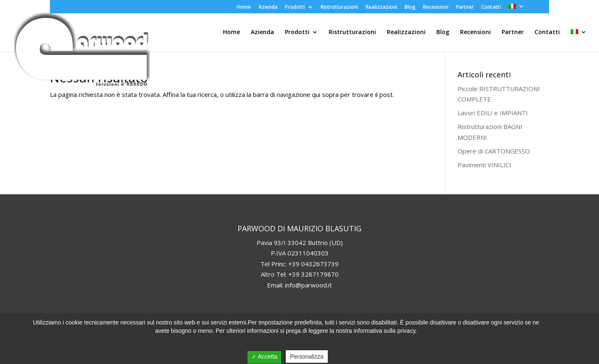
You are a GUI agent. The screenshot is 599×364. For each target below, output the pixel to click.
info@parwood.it (308, 285)
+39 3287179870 (313, 274)
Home (244, 7)
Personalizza (307, 357)
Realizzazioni (381, 7)
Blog (410, 7)
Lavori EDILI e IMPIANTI (493, 113)
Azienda (268, 7)
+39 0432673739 (313, 264)
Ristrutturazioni (339, 7)
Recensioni (436, 7)
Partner (465, 7)
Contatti (491, 7)
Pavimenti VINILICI (484, 165)
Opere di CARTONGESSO (494, 151)
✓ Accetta (265, 357)
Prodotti (295, 7)
